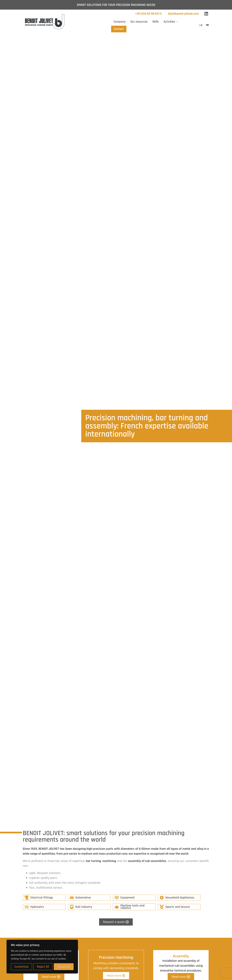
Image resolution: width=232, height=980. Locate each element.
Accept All (64, 967)
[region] (42, 957)
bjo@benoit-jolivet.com (184, 14)
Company (120, 22)
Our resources (139, 22)
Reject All (43, 967)
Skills (156, 22)
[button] (171, 22)
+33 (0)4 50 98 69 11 (148, 14)
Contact (119, 29)
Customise (21, 967)
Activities (171, 22)
